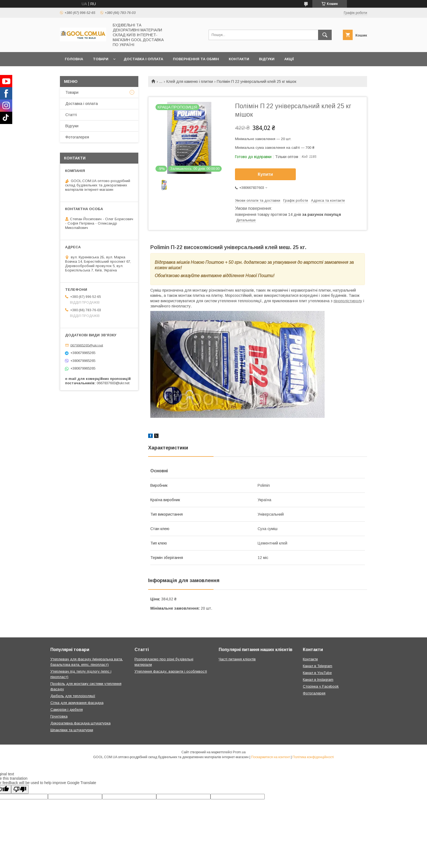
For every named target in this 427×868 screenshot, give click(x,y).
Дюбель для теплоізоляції (73, 696)
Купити (266, 174)
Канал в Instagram (318, 680)
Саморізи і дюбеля (67, 710)
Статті (71, 115)
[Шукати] (325, 35)
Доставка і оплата (143, 59)
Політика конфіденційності (313, 757)
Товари (101, 59)
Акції (289, 59)
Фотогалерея (77, 137)
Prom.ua (239, 752)
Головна (74, 59)
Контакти (239, 59)
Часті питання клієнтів (237, 659)
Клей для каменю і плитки (190, 81)
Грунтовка (59, 716)
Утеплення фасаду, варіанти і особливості (171, 671)
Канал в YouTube (317, 673)
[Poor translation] (20, 789)
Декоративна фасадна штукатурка (80, 723)
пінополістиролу (348, 301)
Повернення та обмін (196, 59)
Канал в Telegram (318, 666)
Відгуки (267, 59)
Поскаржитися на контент (271, 757)
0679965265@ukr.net (87, 345)
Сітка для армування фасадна (77, 703)
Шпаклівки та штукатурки (72, 730)
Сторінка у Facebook (321, 686)
